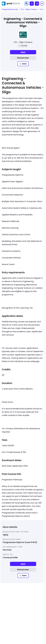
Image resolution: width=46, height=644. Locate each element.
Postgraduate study (10, 9)
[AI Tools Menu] (27, 4)
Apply (23, 52)
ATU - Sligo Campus (29, 9)
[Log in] (37, 4)
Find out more (23, 58)
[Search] (32, 4)
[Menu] (42, 4)
